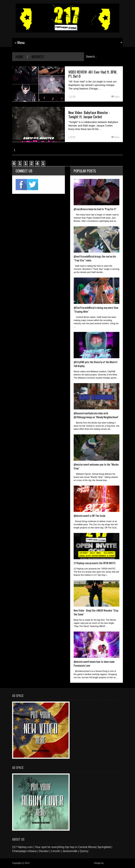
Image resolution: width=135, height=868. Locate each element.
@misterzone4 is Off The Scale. (90, 516)
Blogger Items (111, 863)
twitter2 (33, 185)
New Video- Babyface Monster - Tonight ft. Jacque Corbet (89, 115)
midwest (38, 57)
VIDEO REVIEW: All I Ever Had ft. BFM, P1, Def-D (93, 74)
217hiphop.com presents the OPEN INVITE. (95, 563)
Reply (117, 96)
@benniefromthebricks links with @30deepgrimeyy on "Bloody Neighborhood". (96, 415)
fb (21, 185)
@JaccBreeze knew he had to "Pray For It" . (96, 209)
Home (20, 57)
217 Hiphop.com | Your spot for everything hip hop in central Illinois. (62, 863)
